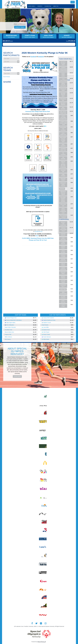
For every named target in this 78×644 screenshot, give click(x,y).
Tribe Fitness (63, 175)
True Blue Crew (63, 90)
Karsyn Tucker (63, 256)
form (37, 236)
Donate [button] (40, 6)
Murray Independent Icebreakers (64, 69)
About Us (56, 6)
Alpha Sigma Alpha (63, 75)
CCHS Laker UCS (63, 134)
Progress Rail (63, 100)
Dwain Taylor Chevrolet (63, 85)
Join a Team (48, 36)
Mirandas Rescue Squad (63, 193)
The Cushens (63, 154)
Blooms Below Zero (63, 95)
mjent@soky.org (38, 231)
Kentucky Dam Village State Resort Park (38, 112)
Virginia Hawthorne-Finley (63, 229)
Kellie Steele (63, 264)
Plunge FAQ (48, 6)
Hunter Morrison (63, 260)
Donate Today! (20, 27)
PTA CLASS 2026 (63, 205)
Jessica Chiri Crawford (63, 224)
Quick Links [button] (32, 6)
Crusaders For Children (63, 129)
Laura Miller (63, 243)
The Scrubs (63, 158)
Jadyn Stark (63, 306)
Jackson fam (63, 171)
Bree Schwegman (63, 293)
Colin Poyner (63, 252)
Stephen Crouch (63, 235)
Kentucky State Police (63, 184)
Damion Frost (63, 247)
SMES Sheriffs (63, 145)
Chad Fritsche (63, 239)
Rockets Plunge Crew (63, 63)
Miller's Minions (63, 104)
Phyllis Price (63, 273)
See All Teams (7, 77)
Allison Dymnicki (63, 297)
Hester (62, 189)
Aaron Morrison (63, 269)
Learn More (17, 376)
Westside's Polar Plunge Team (63, 140)
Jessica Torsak (63, 277)
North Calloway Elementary (63, 117)
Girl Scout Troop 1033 (63, 113)
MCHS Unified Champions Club (63, 211)
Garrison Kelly (63, 286)
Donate (67, 36)
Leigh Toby (63, 289)
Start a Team (30, 36)
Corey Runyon (63, 302)
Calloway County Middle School (63, 199)
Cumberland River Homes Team (63, 123)
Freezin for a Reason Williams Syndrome (63, 164)
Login (73, 2)
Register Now (11, 36)
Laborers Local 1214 (63, 150)
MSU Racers (63, 108)
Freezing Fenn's (63, 179)
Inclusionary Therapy (64, 216)
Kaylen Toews (63, 282)
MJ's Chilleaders (63, 80)
